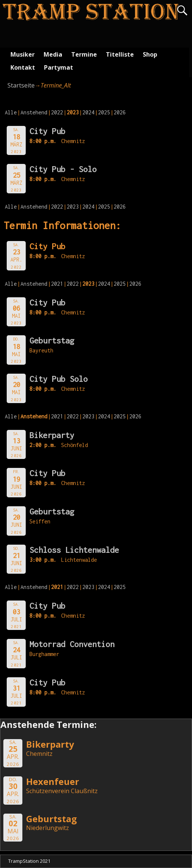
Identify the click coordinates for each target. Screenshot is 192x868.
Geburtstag (52, 340)
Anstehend (34, 112)
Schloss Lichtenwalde (74, 550)
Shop (150, 54)
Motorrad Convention (72, 644)
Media (53, 54)
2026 (120, 112)
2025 (104, 112)
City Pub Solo (59, 379)
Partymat (59, 67)
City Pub (47, 131)
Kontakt (23, 67)
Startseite (21, 85)
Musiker (23, 54)
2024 (88, 112)
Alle (11, 112)
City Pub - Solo (63, 169)
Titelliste (120, 54)
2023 (73, 207)
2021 (57, 284)
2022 (57, 112)
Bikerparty (52, 435)
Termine (84, 54)
